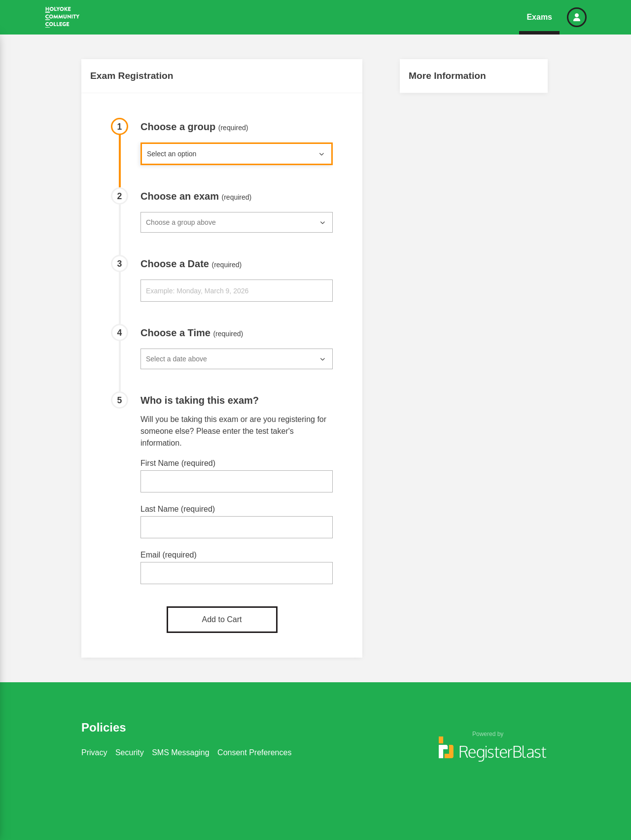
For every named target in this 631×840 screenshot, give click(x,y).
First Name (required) (178, 463)
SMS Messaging (181, 752)
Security (130, 752)
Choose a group (194, 127)
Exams (539, 17)
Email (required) (169, 555)
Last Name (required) (178, 509)
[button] (577, 17)
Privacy (94, 752)
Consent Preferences (254, 752)
